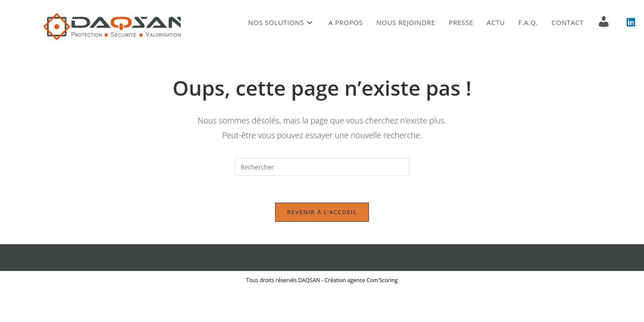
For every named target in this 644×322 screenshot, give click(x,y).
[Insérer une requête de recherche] (322, 167)
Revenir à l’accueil (322, 212)
